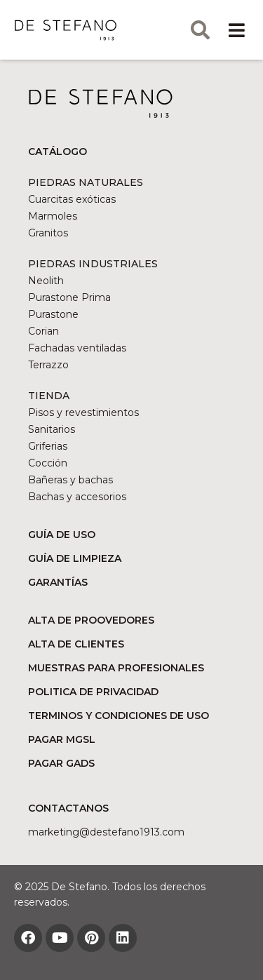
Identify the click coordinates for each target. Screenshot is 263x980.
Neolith (46, 281)
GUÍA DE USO (62, 535)
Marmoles (53, 216)
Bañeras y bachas (70, 480)
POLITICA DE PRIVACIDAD (93, 692)
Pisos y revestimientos (83, 412)
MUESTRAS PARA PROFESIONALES (116, 668)
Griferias (48, 446)
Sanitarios (52, 429)
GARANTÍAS (58, 582)
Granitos (48, 233)
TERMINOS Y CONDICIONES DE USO (119, 716)
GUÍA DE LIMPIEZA (75, 558)
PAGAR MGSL (62, 739)
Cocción (48, 463)
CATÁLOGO (58, 152)
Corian (43, 331)
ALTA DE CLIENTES (76, 644)
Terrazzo (48, 365)
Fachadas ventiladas (77, 348)
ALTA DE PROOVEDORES (91, 620)
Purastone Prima (69, 297)
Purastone (53, 314)
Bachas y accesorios (77, 497)
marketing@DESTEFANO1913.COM (106, 832)
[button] (236, 30)
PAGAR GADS (61, 763)
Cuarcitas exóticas (72, 199)
